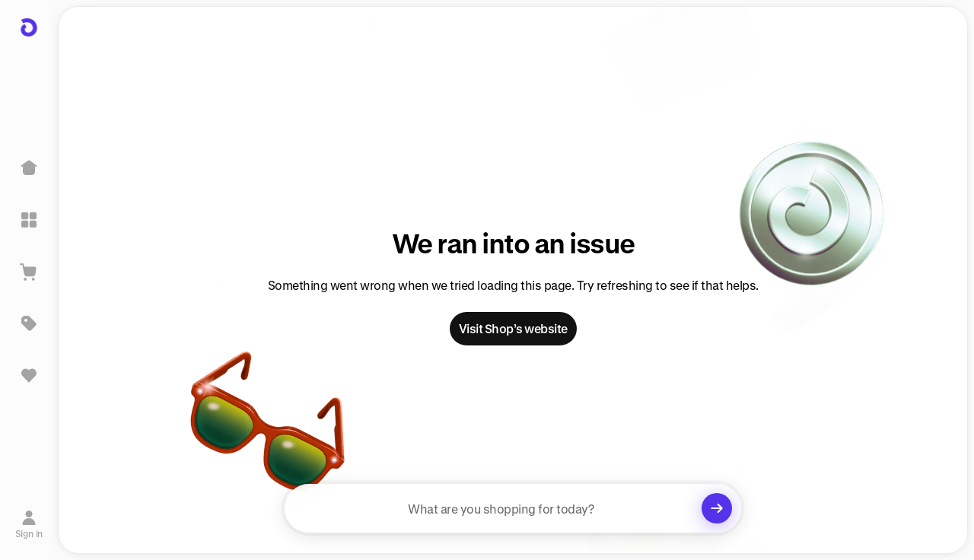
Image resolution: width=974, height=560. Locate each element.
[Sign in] (29, 524)
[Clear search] (717, 508)
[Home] (29, 168)
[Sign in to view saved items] (29, 375)
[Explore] (29, 220)
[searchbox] (513, 508)
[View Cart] (29, 272)
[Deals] (29, 323)
